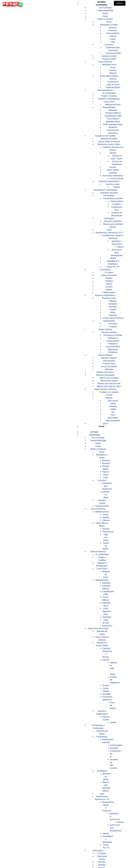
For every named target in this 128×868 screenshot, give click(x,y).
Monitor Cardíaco (109, 358)
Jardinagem (109, 218)
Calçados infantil (109, 56)
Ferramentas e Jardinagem (105, 190)
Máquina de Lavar (113, 104)
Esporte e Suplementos (109, 181)
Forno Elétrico (113, 119)
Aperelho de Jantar (109, 139)
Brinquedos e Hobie (109, 25)
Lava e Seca (109, 102)
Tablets (113, 258)
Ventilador (113, 127)
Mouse (109, 284)
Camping (113, 315)
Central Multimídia (105, 11)
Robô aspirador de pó (113, 124)
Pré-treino (113, 324)
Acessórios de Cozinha (105, 136)
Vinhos (113, 404)
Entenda (102, 2)
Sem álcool (113, 401)
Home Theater (113, 170)
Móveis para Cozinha (109, 378)
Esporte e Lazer (113, 184)
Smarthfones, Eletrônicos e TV (109, 233)
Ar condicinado (109, 93)
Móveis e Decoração (105, 375)
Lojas (109, 230)
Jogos (113, 39)
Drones (113, 167)
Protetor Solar (109, 364)
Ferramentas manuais (113, 198)
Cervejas (113, 406)
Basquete (113, 304)
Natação (113, 301)
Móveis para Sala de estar (109, 384)
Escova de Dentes (109, 366)
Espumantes (113, 418)
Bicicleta (113, 307)
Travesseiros (113, 82)
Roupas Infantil (109, 59)
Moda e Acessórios (105, 372)
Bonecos (113, 28)
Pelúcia (113, 36)
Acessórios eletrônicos (113, 176)
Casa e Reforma (105, 62)
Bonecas (113, 30)
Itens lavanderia (113, 421)
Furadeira (114, 748)
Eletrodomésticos (105, 90)
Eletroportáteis (109, 107)
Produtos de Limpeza (109, 392)
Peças (105, 16)
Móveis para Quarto (109, 381)
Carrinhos (109, 45)
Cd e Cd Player (105, 8)
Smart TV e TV (113, 267)
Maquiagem (113, 349)
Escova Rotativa (113, 347)
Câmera (113, 153)
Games (109, 290)
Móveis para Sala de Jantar (109, 386)
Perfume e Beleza (109, 332)
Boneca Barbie (113, 33)
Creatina (113, 327)
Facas (113, 67)
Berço (109, 22)
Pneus (105, 13)
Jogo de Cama (113, 85)
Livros (105, 423)
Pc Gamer (109, 273)
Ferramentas (109, 196)
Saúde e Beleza (105, 329)
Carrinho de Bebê (113, 53)
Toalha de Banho (113, 87)
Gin (113, 412)
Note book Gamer (109, 275)
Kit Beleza (113, 352)
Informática (105, 270)
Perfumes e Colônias (113, 335)
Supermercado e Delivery (105, 389)
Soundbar (113, 173)
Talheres (113, 73)
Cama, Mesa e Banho (109, 76)
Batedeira (113, 110)
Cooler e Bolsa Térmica (113, 318)
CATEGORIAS (102, 5)
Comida (109, 395)
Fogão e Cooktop (109, 96)
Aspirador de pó (113, 122)
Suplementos (109, 321)
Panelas (113, 70)
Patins (113, 312)
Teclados (109, 281)
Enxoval (113, 79)
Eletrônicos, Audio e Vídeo (109, 144)
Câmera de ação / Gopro (113, 668)
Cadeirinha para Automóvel (107, 486)
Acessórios (113, 133)
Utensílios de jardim (109, 193)
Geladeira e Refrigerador (109, 99)
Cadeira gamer (109, 292)
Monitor (109, 278)
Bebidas (109, 398)
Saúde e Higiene (105, 355)
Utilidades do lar (109, 65)
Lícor (113, 415)
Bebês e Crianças (105, 19)
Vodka (113, 409)
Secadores (113, 344)
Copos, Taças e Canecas (109, 142)
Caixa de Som (113, 130)
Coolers (109, 287)
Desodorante (109, 361)
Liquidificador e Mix (113, 116)
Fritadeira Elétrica (113, 113)
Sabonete (109, 369)
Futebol (113, 310)
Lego (113, 42)
